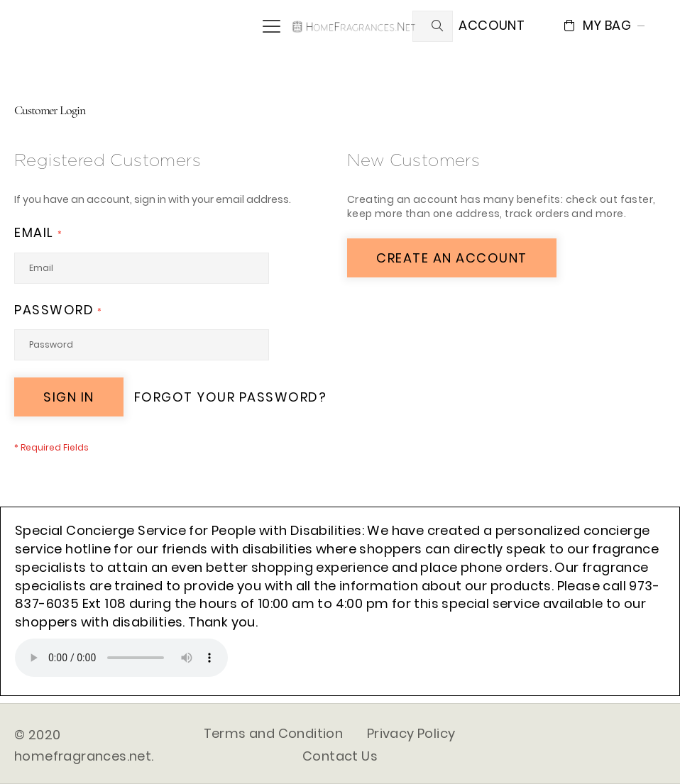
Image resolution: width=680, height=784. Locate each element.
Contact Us (340, 756)
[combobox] (433, 26)
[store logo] (354, 25)
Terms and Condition (274, 733)
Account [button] (492, 25)
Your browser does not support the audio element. (121, 658)
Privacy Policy (411, 733)
